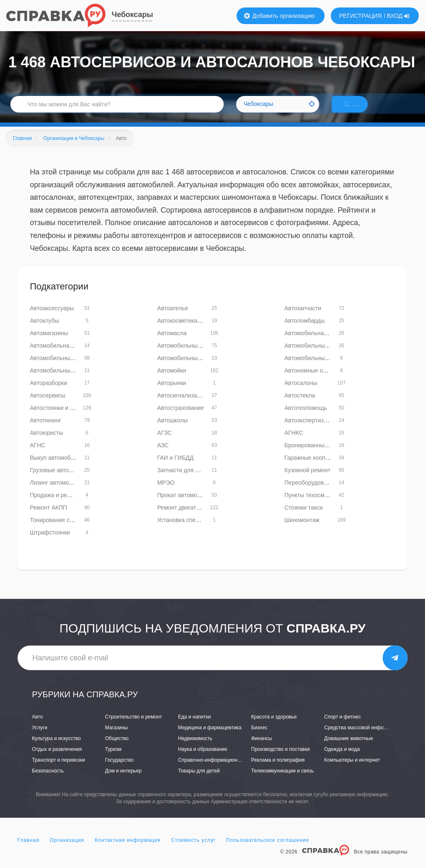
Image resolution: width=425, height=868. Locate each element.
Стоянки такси (303, 516)
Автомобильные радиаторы (322, 367)
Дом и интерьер (123, 780)
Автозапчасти (303, 317)
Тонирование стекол (57, 529)
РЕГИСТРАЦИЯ (360, 16)
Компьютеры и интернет (352, 769)
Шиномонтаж (302, 529)
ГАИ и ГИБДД (175, 466)
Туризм (113, 758)
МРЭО (166, 491)
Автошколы (173, 429)
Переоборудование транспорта (326, 491)
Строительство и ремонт (133, 726)
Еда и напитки (194, 726)
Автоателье (173, 317)
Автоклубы (44, 329)
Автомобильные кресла (189, 367)
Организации (67, 849)
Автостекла (300, 404)
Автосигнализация (182, 404)
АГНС (38, 454)
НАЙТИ (359, 110)
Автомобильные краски (61, 367)
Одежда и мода (342, 758)
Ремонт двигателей (183, 516)
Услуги (40, 736)
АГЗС (165, 441)
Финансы (261, 747)
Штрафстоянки (50, 541)
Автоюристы (46, 441)
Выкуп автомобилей (57, 466)
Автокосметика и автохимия (195, 329)
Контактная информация (128, 849)
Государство (119, 769)
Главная (28, 849)
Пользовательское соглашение (268, 849)
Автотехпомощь (306, 417)
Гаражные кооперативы (316, 466)
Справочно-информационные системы (223, 769)
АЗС (163, 454)
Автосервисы (48, 404)
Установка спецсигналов (190, 529)
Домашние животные (349, 747)
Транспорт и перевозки (59, 769)
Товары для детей (199, 780)
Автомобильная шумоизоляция (72, 354)
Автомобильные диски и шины (198, 354)
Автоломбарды (304, 329)
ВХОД (398, 16)
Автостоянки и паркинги (62, 417)
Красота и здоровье (274, 726)
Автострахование (181, 417)
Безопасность (48, 780)
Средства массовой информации (363, 736)
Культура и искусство (56, 747)
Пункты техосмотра (310, 504)
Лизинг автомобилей (58, 491)
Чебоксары (132, 15)
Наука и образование (203, 758)
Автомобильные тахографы (67, 379)
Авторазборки (49, 392)
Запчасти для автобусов (190, 479)
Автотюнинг (46, 429)
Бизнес (259, 736)
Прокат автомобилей (186, 504)
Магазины (116, 736)
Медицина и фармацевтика (210, 736)
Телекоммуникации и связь (282, 780)
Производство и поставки (280, 758)
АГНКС (294, 441)
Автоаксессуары (52, 317)
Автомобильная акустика (318, 342)
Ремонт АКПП (49, 516)
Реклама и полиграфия (278, 769)
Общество (117, 747)
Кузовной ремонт (307, 479)
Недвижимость (195, 747)
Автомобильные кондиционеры (326, 354)
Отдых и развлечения (57, 758)
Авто (37, 726)
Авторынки (172, 392)
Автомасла (172, 342)
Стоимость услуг (193, 849)
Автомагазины (49, 342)
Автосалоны (301, 392)
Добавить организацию (279, 16)
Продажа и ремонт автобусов (70, 504)
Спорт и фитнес (343, 726)
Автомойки (172, 379)
